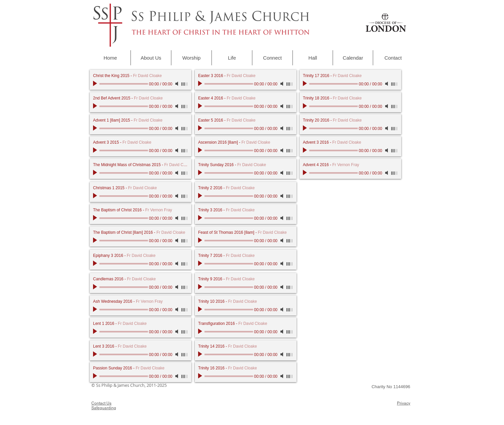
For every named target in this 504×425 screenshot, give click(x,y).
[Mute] (177, 84)
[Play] (96, 84)
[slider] (185, 84)
